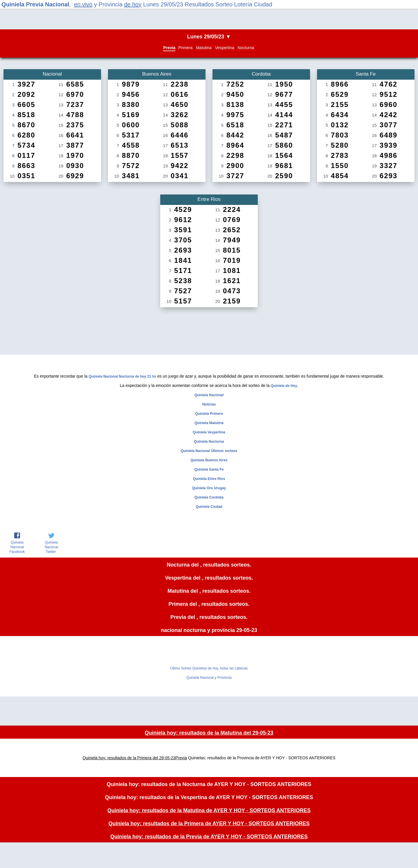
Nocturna (246, 48)
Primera (185, 48)
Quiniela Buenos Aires (209, 460)
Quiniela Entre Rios (209, 479)
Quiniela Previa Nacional (35, 4)
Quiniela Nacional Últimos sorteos (209, 451)
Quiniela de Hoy (284, 386)
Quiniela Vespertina (209, 432)
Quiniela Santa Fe (209, 469)
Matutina (204, 48)
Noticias (209, 404)
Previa (169, 48)
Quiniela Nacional (209, 395)
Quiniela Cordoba (209, 497)
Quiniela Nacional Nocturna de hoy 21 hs (122, 376)
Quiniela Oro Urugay (209, 488)
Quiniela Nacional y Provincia (209, 678)
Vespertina (225, 48)
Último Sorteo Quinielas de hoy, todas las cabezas (209, 668)
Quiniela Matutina (209, 423)
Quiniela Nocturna (209, 442)
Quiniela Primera (209, 414)
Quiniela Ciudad (209, 507)
